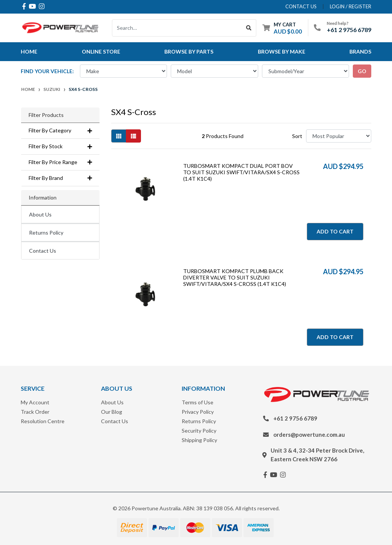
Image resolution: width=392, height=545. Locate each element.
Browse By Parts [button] (189, 51)
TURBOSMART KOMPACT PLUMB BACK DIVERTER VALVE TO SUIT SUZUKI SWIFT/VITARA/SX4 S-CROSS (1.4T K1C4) (235, 277)
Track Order (35, 412)
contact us (301, 6)
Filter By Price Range (60, 162)
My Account (35, 402)
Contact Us (43, 251)
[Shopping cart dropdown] (282, 28)
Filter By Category (60, 130)
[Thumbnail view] (119, 136)
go (362, 71)
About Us (40, 214)
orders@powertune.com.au (309, 434)
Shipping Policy (199, 440)
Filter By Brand (60, 178)
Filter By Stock (60, 146)
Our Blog (112, 412)
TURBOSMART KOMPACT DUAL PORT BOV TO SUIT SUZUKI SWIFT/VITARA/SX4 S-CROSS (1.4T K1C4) (241, 172)
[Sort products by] (339, 136)
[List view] (133, 136)
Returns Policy (46, 233)
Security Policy (199, 431)
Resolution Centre (43, 421)
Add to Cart (335, 231)
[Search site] (249, 28)
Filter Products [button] (46, 115)
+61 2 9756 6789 (349, 30)
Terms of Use (198, 402)
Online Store (101, 51)
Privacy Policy (198, 412)
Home (29, 51)
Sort (297, 136)
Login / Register (351, 6)
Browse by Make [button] (282, 51)
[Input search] (177, 28)
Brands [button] (360, 51)
